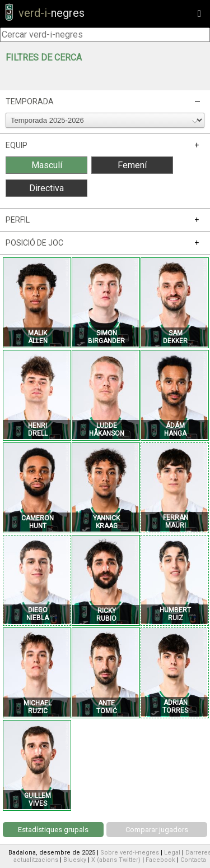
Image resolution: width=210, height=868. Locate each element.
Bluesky (75, 860)
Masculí (47, 165)
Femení (132, 165)
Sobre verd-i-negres (130, 853)
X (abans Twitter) (116, 860)
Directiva (46, 188)
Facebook (160, 860)
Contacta (193, 860)
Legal (172, 853)
